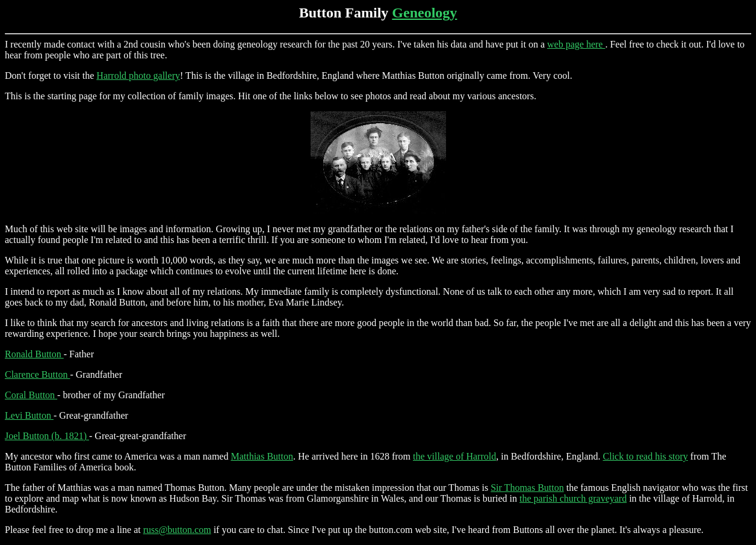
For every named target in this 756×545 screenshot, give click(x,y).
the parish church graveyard (573, 498)
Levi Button (29, 415)
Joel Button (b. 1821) (47, 436)
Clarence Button (37, 374)
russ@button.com (177, 530)
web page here (576, 44)
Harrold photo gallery (138, 75)
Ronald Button (34, 354)
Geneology (424, 13)
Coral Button (31, 395)
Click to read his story (646, 456)
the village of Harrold (454, 456)
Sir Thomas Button (527, 488)
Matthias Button (262, 456)
